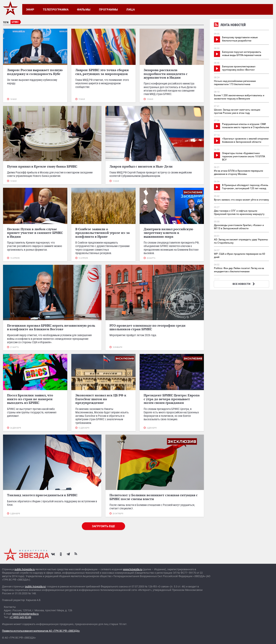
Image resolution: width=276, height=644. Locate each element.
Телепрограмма (56, 10)
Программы (109, 10)
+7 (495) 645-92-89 (20, 617)
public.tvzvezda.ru (25, 569)
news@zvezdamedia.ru (25, 614)
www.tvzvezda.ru (133, 569)
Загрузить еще (103, 526)
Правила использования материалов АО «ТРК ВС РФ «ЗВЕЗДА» (41, 631)
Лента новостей (230, 25)
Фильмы (84, 10)
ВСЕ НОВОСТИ (244, 284)
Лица (131, 10)
